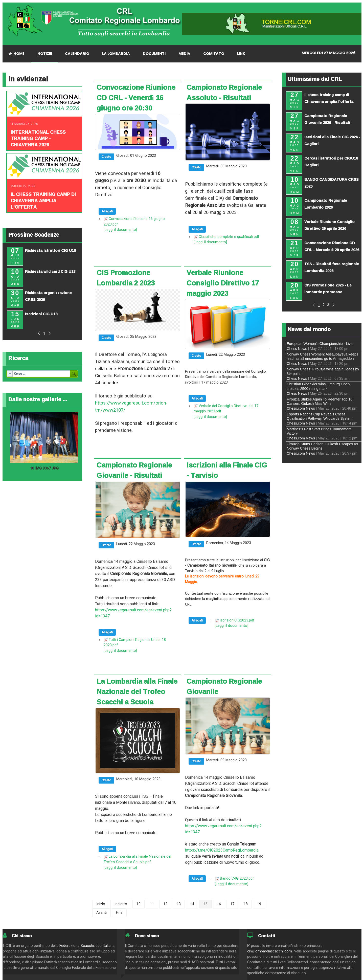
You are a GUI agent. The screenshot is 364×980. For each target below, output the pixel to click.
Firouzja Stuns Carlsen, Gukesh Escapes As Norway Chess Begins (322, 446)
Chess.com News (301, 408)
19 (259, 904)
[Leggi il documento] (120, 230)
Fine (119, 913)
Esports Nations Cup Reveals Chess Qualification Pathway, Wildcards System (320, 416)
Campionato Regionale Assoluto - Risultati (224, 92)
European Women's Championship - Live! (320, 344)
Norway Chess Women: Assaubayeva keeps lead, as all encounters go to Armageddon (322, 356)
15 (206, 904)
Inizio (101, 904)
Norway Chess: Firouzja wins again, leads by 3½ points (323, 371)
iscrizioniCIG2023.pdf (237, 620)
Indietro (121, 904)
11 (152, 904)
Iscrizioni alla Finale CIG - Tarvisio (227, 470)
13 (179, 904)
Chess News (297, 349)
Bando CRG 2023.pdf (237, 878)
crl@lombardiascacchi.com (270, 951)
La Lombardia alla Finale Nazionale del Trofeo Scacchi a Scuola (137, 692)
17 (232, 904)
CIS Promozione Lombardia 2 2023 (126, 278)
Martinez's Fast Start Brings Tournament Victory (319, 431)
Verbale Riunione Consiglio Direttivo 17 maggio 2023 (223, 283)
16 (219, 904)
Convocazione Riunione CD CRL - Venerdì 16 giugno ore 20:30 (136, 98)
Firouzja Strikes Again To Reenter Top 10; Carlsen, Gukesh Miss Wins (320, 401)
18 (246, 904)
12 (165, 904)
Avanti (101, 913)
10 (139, 904)
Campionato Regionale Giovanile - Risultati (134, 470)
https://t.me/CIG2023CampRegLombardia (222, 850)
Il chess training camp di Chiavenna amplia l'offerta (43, 201)
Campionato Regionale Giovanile (224, 686)
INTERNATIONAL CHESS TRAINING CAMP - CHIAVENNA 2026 (38, 138)
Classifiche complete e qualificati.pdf (229, 237)
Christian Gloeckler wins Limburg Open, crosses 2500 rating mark (319, 386)
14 (192, 904)
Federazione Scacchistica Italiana (87, 946)
